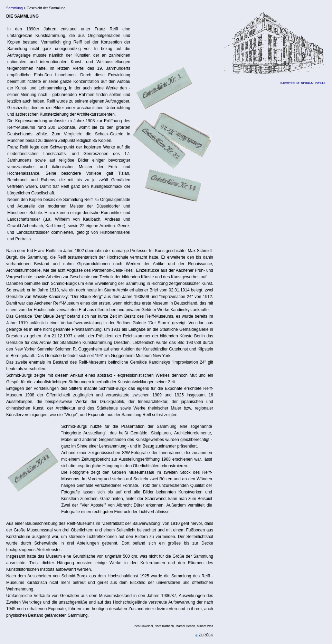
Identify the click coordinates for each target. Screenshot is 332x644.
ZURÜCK (204, 635)
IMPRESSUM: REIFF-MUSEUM (302, 83)
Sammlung (15, 8)
